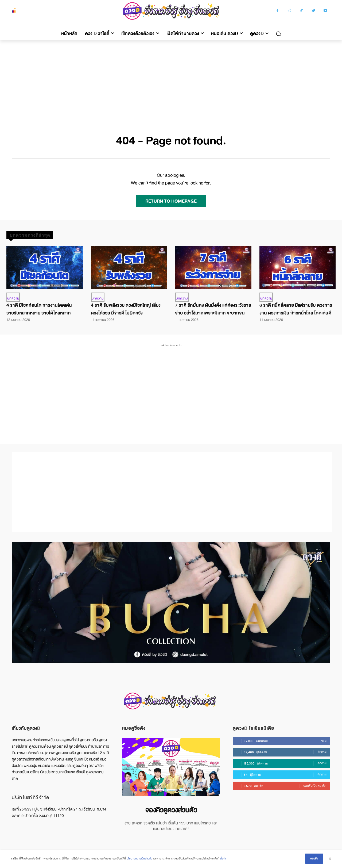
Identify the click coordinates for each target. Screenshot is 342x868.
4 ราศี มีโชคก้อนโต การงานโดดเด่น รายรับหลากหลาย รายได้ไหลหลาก (39, 309)
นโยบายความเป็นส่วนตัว (139, 859)
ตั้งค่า (223, 859)
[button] (278, 34)
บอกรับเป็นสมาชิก (315, 786)
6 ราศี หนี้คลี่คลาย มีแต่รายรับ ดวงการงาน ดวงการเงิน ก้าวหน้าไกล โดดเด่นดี (296, 309)
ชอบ (324, 741)
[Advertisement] (171, 80)
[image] (171, 767)
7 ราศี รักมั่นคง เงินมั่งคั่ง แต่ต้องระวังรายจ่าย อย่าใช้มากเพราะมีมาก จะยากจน (213, 309)
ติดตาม (322, 752)
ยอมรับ (314, 859)
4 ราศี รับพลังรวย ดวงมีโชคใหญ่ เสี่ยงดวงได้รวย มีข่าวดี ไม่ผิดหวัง (126, 309)
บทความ (13, 298)
